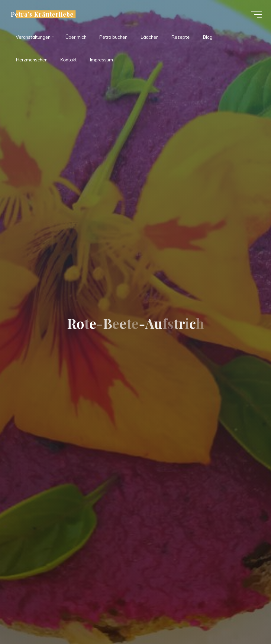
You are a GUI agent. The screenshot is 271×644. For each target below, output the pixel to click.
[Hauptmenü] (256, 15)
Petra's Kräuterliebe (42, 14)
